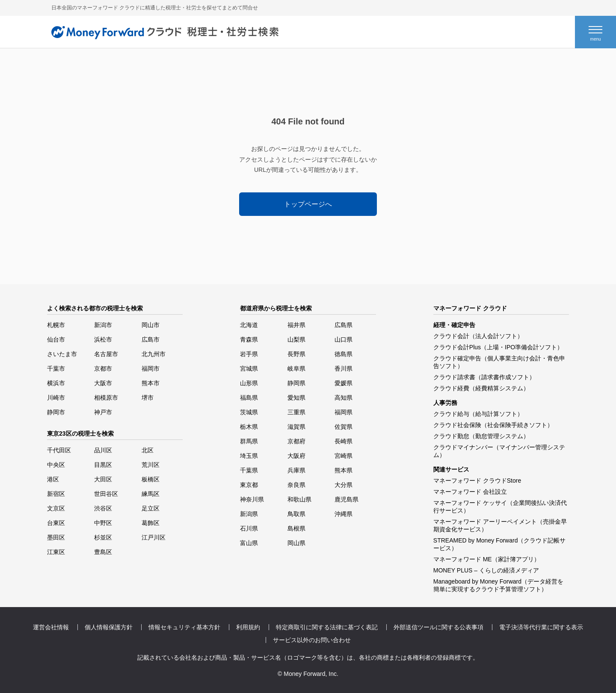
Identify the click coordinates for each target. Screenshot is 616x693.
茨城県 (249, 412)
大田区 (103, 479)
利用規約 (248, 627)
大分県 (344, 485)
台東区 (56, 523)
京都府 (296, 441)
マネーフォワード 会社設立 (470, 492)
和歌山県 (299, 499)
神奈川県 (252, 499)
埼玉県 (249, 456)
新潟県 (249, 514)
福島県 (249, 398)
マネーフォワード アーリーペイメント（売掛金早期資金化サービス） (500, 525)
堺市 (148, 398)
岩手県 (249, 354)
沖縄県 (344, 514)
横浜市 (56, 383)
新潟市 (103, 325)
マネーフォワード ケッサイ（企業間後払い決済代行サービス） (500, 507)
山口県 (344, 339)
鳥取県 (296, 514)
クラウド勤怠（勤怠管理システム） (481, 436)
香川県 (344, 369)
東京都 (249, 485)
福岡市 (151, 369)
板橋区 (151, 479)
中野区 (103, 523)
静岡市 (56, 412)
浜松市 (103, 339)
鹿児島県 (346, 499)
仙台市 (56, 339)
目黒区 (103, 465)
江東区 (56, 552)
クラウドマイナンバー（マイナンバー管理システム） (499, 451)
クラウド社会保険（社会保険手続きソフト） (493, 425)
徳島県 (344, 354)
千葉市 (56, 369)
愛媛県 (344, 383)
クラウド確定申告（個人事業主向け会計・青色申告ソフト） (499, 362)
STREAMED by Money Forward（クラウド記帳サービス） (500, 544)
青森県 (249, 339)
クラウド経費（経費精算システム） (481, 388)
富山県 (249, 543)
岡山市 (151, 325)
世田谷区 (106, 494)
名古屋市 (106, 354)
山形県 (249, 383)
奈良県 (296, 485)
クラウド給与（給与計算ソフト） (478, 414)
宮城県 (249, 369)
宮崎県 (344, 456)
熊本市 (151, 383)
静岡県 (296, 383)
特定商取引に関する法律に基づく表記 (327, 627)
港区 (53, 479)
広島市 (151, 339)
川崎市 (56, 398)
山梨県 (296, 339)
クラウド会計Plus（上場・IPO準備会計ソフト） (498, 347)
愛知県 (296, 398)
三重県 (296, 412)
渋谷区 (103, 508)
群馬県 (249, 441)
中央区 (56, 465)
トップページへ (308, 204)
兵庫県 (296, 470)
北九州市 (154, 354)
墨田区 (56, 537)
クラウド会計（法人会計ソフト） (478, 336)
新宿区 (56, 494)
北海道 (249, 325)
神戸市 (103, 412)
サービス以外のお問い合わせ (312, 640)
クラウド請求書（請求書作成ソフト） (484, 377)
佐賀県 (344, 427)
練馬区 (151, 494)
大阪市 (103, 383)
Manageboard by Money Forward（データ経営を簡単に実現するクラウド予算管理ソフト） (498, 585)
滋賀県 (296, 427)
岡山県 (296, 543)
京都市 (103, 369)
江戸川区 (154, 537)
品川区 (103, 450)
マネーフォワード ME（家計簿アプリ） (487, 559)
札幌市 (56, 325)
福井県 (296, 325)
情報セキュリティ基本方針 (184, 627)
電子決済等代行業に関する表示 (541, 627)
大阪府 (296, 456)
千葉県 (249, 470)
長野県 (296, 354)
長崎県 (344, 441)
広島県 (344, 325)
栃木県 (249, 427)
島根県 (296, 528)
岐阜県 (296, 369)
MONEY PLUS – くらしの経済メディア (486, 570)
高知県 (344, 398)
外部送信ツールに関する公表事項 (438, 627)
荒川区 (151, 465)
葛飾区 (151, 523)
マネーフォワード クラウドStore (477, 481)
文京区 (56, 508)
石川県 (249, 528)
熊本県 (344, 470)
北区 (148, 450)
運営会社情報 (51, 627)
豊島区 (103, 552)
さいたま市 (62, 354)
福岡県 (344, 412)
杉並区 (103, 537)
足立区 (151, 508)
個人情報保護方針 (109, 627)
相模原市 (106, 398)
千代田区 (59, 450)
